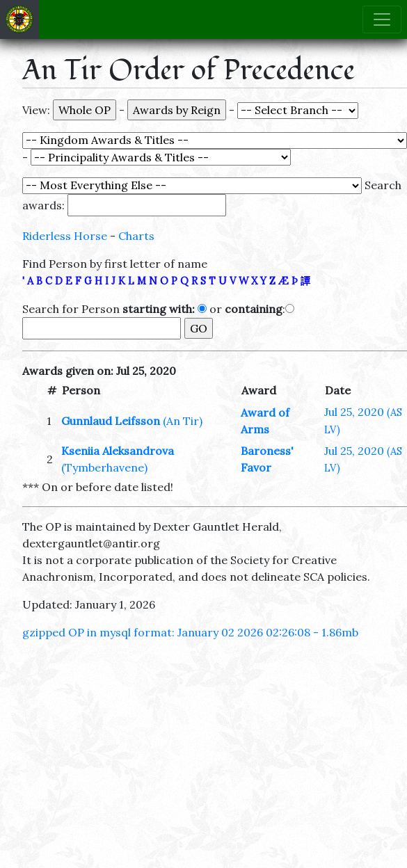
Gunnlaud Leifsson (111, 421)
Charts (136, 236)
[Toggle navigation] (382, 19)
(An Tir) (183, 421)
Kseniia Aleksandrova (118, 451)
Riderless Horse (65, 236)
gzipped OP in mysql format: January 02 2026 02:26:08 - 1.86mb (190, 632)
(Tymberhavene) (104, 467)
